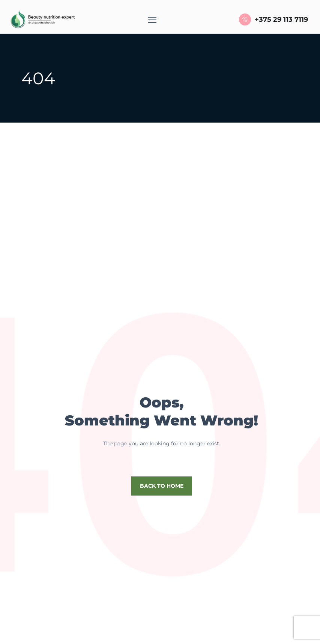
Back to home (162, 486)
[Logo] (42, 19)
